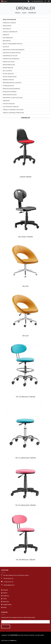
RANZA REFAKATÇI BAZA (10, 95)
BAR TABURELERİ (8, 38)
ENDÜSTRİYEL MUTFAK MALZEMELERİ (14, 50)
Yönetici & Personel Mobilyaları (13, 113)
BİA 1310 (25, 336)
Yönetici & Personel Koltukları (13, 110)
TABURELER (32, 13)
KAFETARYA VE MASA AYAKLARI (12, 53)
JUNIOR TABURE (25, 177)
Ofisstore (18, 13)
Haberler (5, 593)
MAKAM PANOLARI (8, 68)
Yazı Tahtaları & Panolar (11, 107)
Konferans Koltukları (10, 56)
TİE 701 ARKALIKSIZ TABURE (25, 505)
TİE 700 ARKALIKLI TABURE (25, 560)
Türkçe (4, 1)
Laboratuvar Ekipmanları (11, 59)
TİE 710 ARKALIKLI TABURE (25, 397)
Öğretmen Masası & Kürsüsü (12, 83)
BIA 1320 (25, 286)
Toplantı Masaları (9, 104)
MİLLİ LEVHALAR (7, 71)
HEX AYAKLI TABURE (25, 237)
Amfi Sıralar (7, 29)
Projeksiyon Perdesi (10, 92)
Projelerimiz (6, 596)
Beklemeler (7, 41)
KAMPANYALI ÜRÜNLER (9, 23)
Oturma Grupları (8, 86)
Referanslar (6, 602)
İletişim (5, 607)
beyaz (13, 641)
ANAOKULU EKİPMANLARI (10, 32)
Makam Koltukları (9, 62)
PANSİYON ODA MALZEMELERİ (11, 89)
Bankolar (6, 35)
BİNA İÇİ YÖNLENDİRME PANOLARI (12, 44)
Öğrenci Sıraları (8, 80)
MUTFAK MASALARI (8, 74)
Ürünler (24, 13)
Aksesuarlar (7, 26)
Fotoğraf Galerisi (7, 605)
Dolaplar (6, 47)
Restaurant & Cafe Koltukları (13, 98)
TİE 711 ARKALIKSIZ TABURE (25, 458)
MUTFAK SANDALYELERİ (10, 77)
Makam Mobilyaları (9, 65)
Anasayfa (5, 590)
